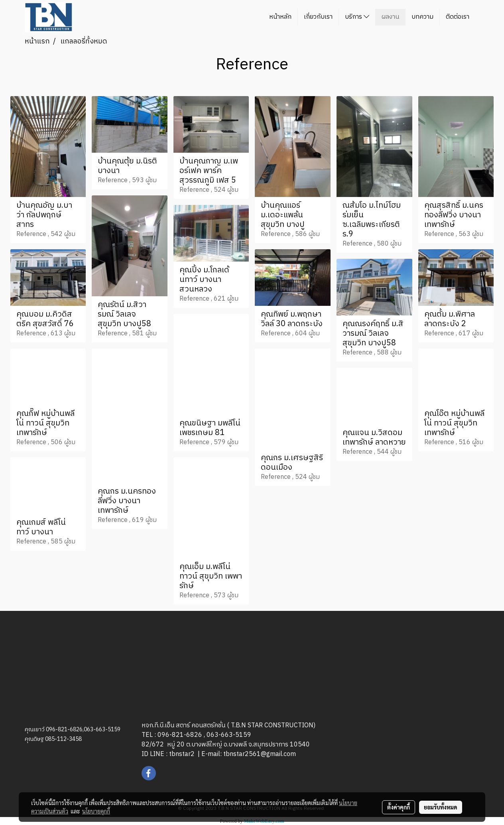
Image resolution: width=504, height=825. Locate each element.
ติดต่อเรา (458, 17)
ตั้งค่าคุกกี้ (399, 807)
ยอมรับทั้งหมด (441, 807)
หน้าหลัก (280, 17)
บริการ (357, 17)
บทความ (422, 17)
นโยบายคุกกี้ (96, 811)
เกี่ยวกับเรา (318, 17)
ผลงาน (390, 17)
